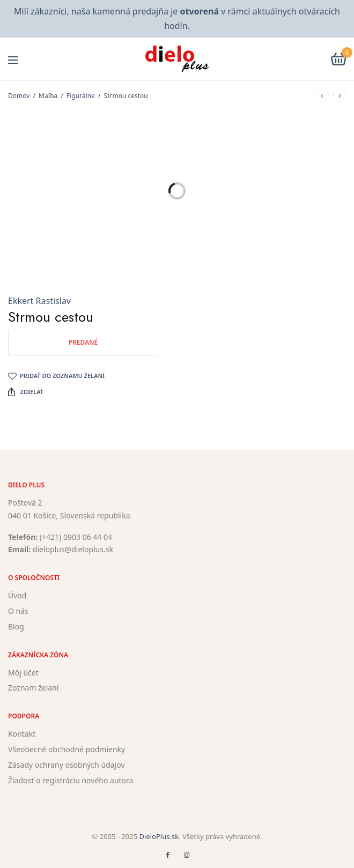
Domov (19, 96)
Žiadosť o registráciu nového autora (71, 780)
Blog (16, 626)
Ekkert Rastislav (39, 301)
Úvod (17, 595)
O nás (18, 611)
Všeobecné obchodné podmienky (67, 749)
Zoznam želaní (33, 688)
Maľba (48, 96)
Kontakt (22, 734)
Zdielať (26, 392)
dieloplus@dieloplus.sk (73, 550)
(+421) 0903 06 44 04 (76, 537)
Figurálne (81, 96)
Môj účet (23, 673)
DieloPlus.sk (159, 836)
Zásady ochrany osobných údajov (67, 765)
